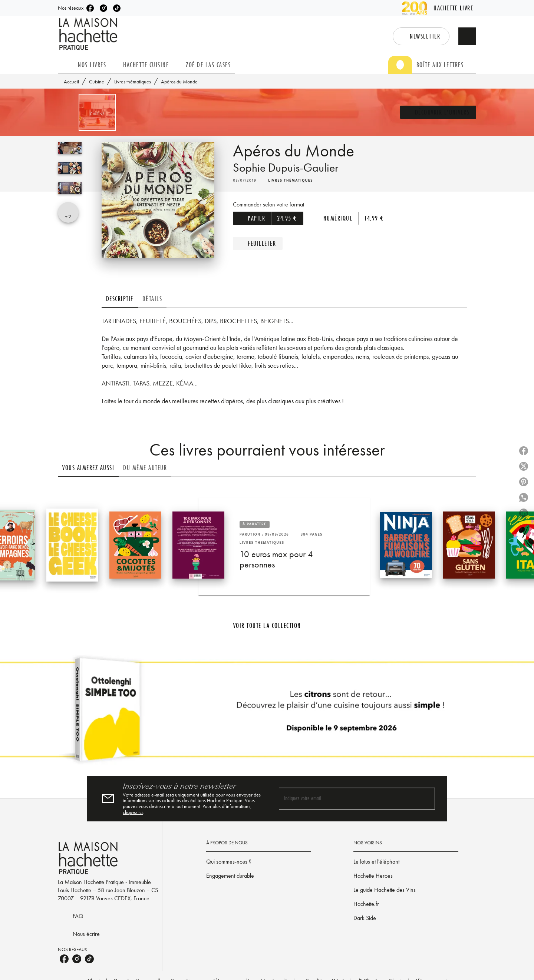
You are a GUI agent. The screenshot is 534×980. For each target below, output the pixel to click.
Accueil (71, 82)
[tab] (66, 65)
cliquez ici (133, 812)
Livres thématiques (133, 82)
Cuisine (97, 82)
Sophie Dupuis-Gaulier (286, 168)
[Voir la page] (267, 712)
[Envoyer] (426, 798)
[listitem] (90, 8)
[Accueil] (89, 34)
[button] (421, 36)
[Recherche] (467, 36)
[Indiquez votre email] (348, 799)
